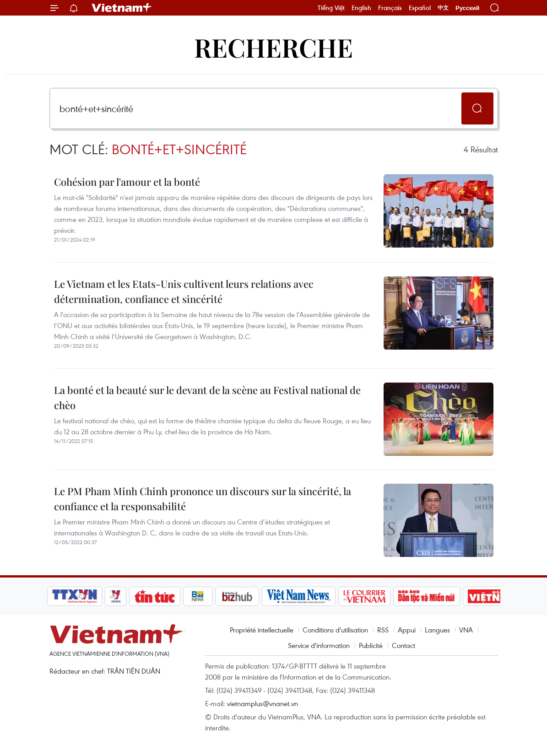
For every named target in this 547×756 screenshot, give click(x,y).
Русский (468, 8)
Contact (403, 645)
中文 (443, 8)
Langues (437, 630)
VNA (466, 630)
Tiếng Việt (331, 8)
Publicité (371, 645)
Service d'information (319, 645)
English (361, 8)
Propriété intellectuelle (262, 630)
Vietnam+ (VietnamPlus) (122, 8)
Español (420, 8)
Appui (407, 630)
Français (390, 8)
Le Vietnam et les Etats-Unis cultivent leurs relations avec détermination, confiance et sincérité (184, 291)
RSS (383, 630)
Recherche (273, 47)
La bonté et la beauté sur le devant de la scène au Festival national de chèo (207, 397)
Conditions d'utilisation (335, 630)
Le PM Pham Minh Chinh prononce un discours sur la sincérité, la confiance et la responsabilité (203, 499)
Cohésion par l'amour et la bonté (127, 182)
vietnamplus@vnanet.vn (263, 703)
